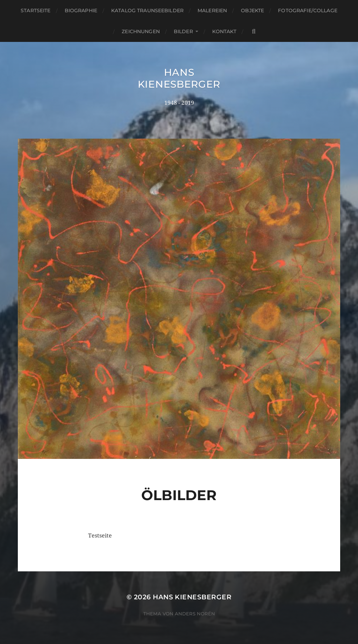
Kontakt (224, 31)
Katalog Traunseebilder (147, 10)
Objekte (252, 10)
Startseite (35, 10)
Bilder (183, 31)
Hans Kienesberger (179, 78)
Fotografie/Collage (308, 10)
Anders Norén (195, 614)
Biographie (81, 10)
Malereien (212, 10)
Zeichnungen (141, 31)
